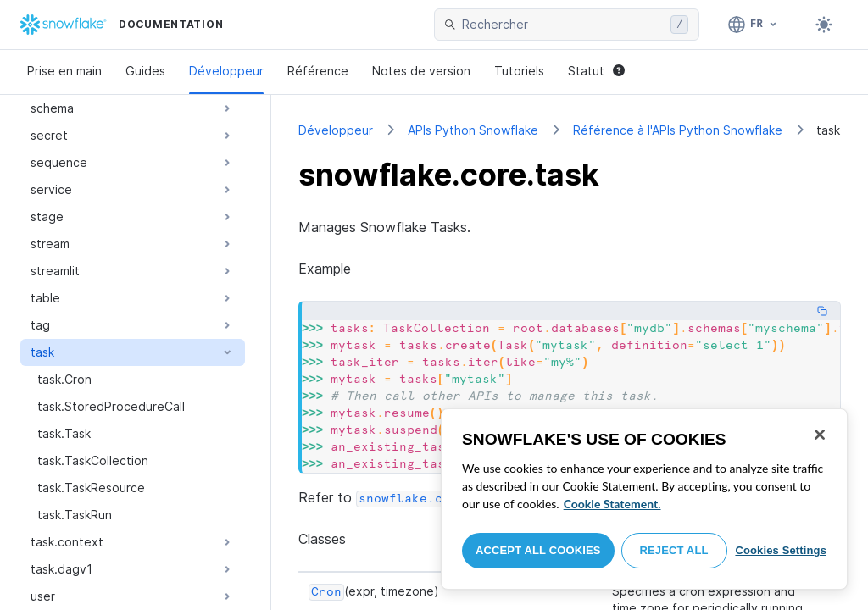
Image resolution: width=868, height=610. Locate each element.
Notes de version (421, 71)
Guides (145, 71)
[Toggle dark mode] (824, 25)
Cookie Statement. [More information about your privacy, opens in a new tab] (612, 504)
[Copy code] (822, 311)
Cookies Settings (781, 550)
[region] (644, 499)
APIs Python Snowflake (473, 130)
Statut (596, 71)
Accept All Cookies (538, 550)
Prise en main (64, 71)
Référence (318, 71)
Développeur (226, 71)
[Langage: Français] (753, 25)
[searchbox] (563, 25)
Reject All (674, 550)
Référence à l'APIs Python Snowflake (678, 130)
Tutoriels (519, 71)
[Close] (820, 435)
